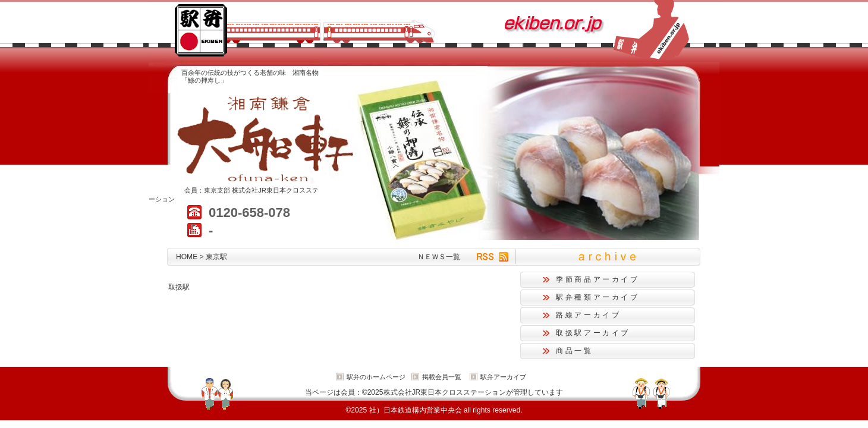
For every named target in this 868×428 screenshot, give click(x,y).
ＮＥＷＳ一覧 (439, 257)
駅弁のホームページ (376, 377)
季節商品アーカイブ (598, 279)
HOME (187, 257)
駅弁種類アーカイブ (598, 297)
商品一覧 (575, 351)
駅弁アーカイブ (503, 377)
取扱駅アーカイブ (593, 333)
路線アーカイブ (588, 315)
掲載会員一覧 (442, 377)
